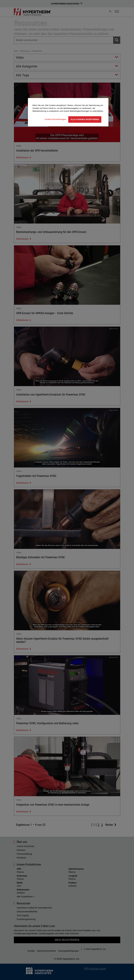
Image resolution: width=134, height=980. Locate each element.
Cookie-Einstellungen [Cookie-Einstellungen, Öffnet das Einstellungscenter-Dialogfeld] (56, 119)
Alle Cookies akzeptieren (85, 119)
